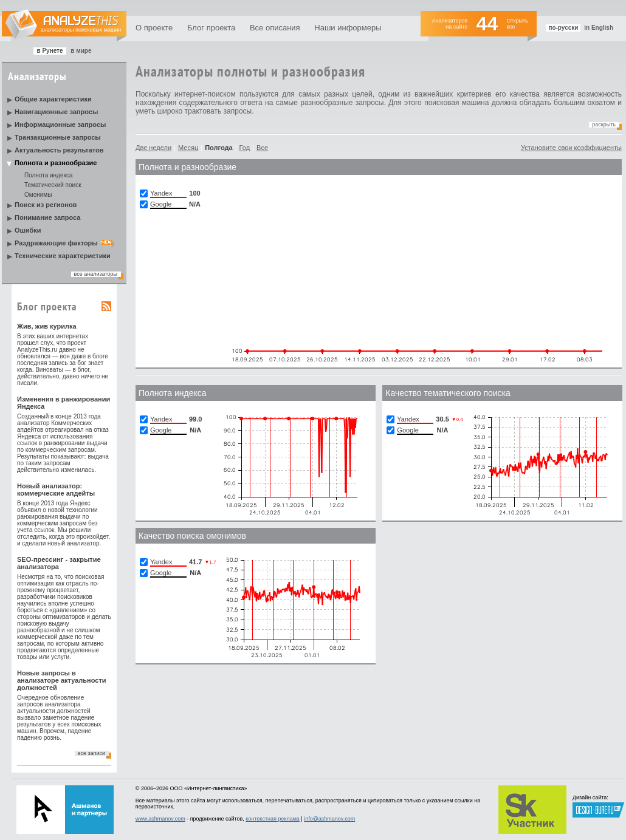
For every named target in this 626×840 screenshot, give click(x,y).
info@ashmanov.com (329, 819)
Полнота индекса (49, 175)
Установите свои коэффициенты (571, 148)
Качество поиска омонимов (192, 536)
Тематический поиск (53, 185)
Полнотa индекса (173, 393)
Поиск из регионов (46, 205)
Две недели (153, 148)
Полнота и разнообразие (56, 163)
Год (245, 148)
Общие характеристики (53, 99)
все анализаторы (96, 274)
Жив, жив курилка (47, 326)
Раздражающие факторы (56, 243)
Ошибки (28, 230)
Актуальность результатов (59, 150)
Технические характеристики (63, 256)
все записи (91, 753)
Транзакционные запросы (58, 137)
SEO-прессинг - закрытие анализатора (59, 563)
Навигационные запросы (56, 112)
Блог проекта (211, 28)
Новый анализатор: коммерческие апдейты (56, 490)
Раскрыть (604, 125)
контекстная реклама (273, 819)
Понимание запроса (47, 217)
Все (262, 148)
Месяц (188, 148)
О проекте (154, 28)
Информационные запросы (60, 125)
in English (599, 28)
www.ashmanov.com (160, 819)
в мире (81, 51)
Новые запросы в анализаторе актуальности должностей (62, 680)
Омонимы (38, 195)
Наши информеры (348, 28)
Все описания (275, 28)
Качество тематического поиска (448, 393)
